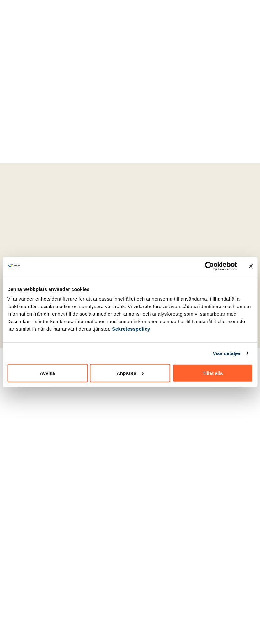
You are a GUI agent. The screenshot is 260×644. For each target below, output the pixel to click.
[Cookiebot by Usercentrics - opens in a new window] (209, 266)
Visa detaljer (227, 353)
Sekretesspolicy (131, 329)
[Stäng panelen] (251, 266)
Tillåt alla (213, 373)
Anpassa (130, 373)
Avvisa (47, 373)
